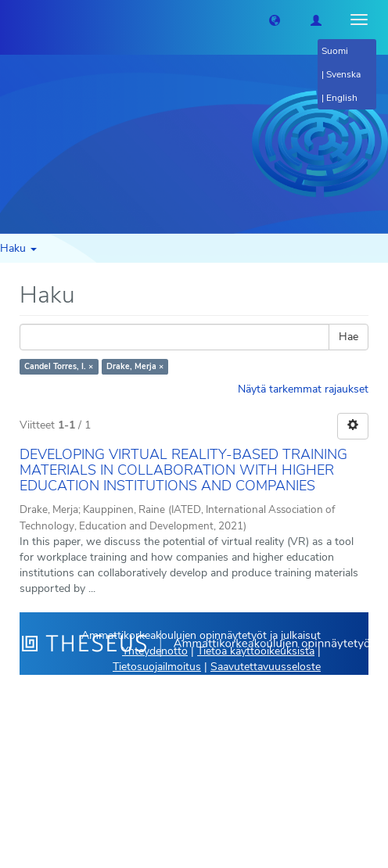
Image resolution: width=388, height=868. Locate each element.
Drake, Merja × (135, 366)
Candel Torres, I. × (59, 366)
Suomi (335, 51)
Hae (348, 337)
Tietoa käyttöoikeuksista (256, 651)
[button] (275, 20)
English (342, 98)
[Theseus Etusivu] (12, 20)
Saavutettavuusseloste (266, 667)
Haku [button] (18, 248)
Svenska (343, 74)
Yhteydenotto (155, 651)
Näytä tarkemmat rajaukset (303, 389)
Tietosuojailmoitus (157, 667)
